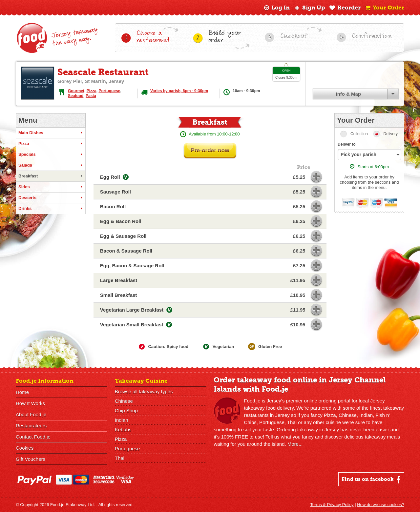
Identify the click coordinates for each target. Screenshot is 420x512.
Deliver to (347, 144)
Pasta (91, 96)
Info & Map (348, 94)
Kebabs (123, 430)
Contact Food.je (33, 437)
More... (295, 444)
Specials (51, 154)
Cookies (25, 448)
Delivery (391, 134)
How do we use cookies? (381, 505)
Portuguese (109, 91)
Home (22, 392)
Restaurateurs (31, 426)
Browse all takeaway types (144, 391)
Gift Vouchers (31, 459)
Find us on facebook (372, 480)
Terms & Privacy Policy (332, 505)
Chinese (124, 401)
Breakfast (51, 176)
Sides (51, 187)
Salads (51, 165)
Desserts (51, 198)
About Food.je (31, 414)
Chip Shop (126, 410)
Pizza (92, 91)
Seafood (76, 96)
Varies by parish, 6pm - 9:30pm (179, 91)
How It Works (30, 403)
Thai (120, 458)
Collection (359, 134)
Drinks (51, 209)
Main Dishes (51, 133)
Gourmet (76, 91)
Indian (122, 420)
